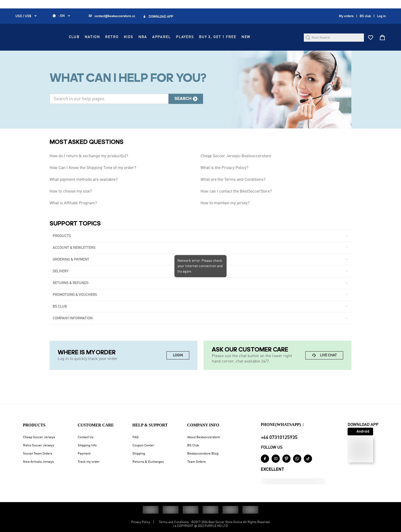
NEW (290, 51)
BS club (365, 16)
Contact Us (86, 437)
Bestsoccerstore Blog (203, 454)
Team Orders (196, 462)
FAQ (135, 437)
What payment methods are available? (84, 198)
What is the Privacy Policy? (224, 186)
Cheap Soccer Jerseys (39, 437)
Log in (381, 16)
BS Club (193, 445)
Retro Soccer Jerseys (38, 445)
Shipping (139, 454)
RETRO (156, 51)
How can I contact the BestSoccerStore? (236, 209)
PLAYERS (229, 51)
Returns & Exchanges (148, 462)
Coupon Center (143, 445)
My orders (346, 16)
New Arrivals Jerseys (38, 462)
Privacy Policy (141, 522)
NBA (187, 51)
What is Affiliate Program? (73, 221)
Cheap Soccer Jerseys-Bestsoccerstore (236, 174)
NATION (136, 51)
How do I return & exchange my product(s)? (89, 174)
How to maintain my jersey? (225, 221)
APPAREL (205, 51)
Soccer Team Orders (38, 454)
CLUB (118, 51)
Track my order (89, 462)
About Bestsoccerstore (204, 437)
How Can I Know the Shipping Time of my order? (93, 186)
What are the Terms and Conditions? (233, 198)
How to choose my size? (71, 209)
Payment (84, 454)
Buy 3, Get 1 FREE (261, 51)
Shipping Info (87, 445)
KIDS (172, 51)
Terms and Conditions (174, 522)
